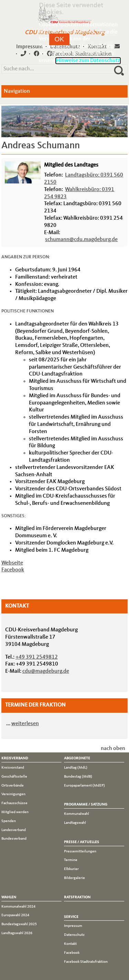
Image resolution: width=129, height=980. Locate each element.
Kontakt (70, 944)
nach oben (113, 749)
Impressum (29, 47)
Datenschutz (74, 935)
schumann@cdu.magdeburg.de (81, 240)
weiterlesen (25, 724)
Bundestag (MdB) (78, 777)
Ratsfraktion (77, 897)
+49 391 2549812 (37, 657)
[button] (60, 39)
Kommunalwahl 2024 (18, 907)
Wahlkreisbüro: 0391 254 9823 (79, 193)
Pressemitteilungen (80, 851)
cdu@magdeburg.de (46, 671)
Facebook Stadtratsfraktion (86, 962)
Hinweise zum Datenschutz (88, 61)
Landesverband (14, 830)
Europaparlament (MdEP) (84, 786)
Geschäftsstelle (14, 777)
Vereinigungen (13, 794)
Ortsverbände (13, 786)
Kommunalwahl (77, 814)
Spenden (9, 821)
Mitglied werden (15, 812)
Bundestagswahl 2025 (19, 924)
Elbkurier (71, 869)
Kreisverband (15, 758)
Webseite (12, 563)
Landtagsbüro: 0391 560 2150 (84, 179)
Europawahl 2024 (15, 915)
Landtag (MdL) (76, 768)
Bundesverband (14, 839)
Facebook (13, 570)
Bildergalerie (74, 878)
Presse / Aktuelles (82, 842)
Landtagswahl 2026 (17, 933)
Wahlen (9, 897)
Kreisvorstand (13, 768)
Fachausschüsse (14, 803)
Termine (71, 860)
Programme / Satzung (86, 804)
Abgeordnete (77, 758)
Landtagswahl (75, 823)
